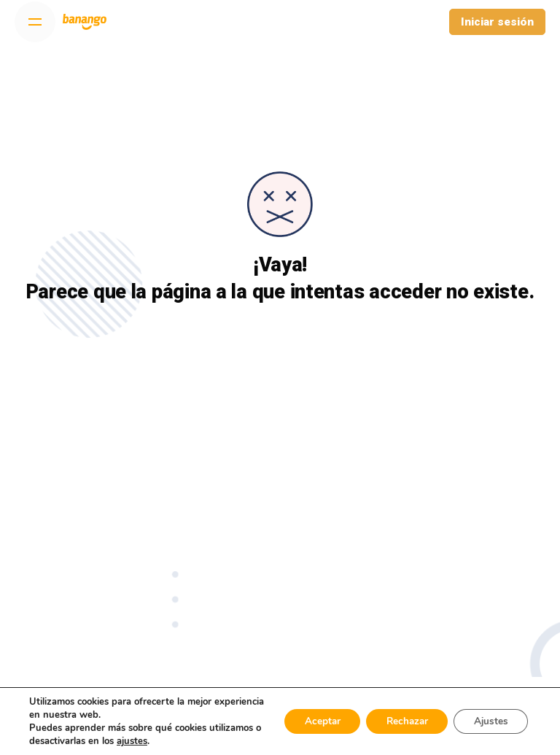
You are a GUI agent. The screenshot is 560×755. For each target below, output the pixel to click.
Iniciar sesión (497, 22)
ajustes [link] (187, 741)
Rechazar (400, 721)
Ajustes (489, 721)
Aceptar (310, 721)
